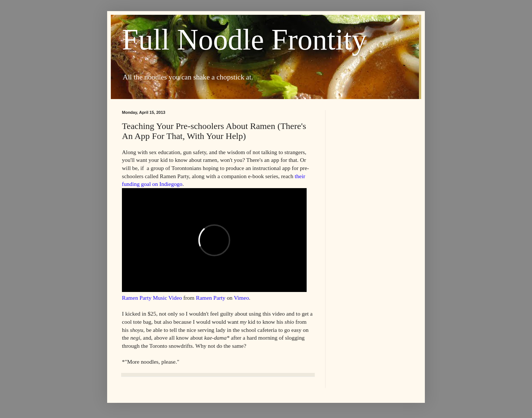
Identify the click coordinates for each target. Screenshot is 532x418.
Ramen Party (211, 298)
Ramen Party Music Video (152, 298)
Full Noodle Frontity (244, 40)
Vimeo (241, 298)
